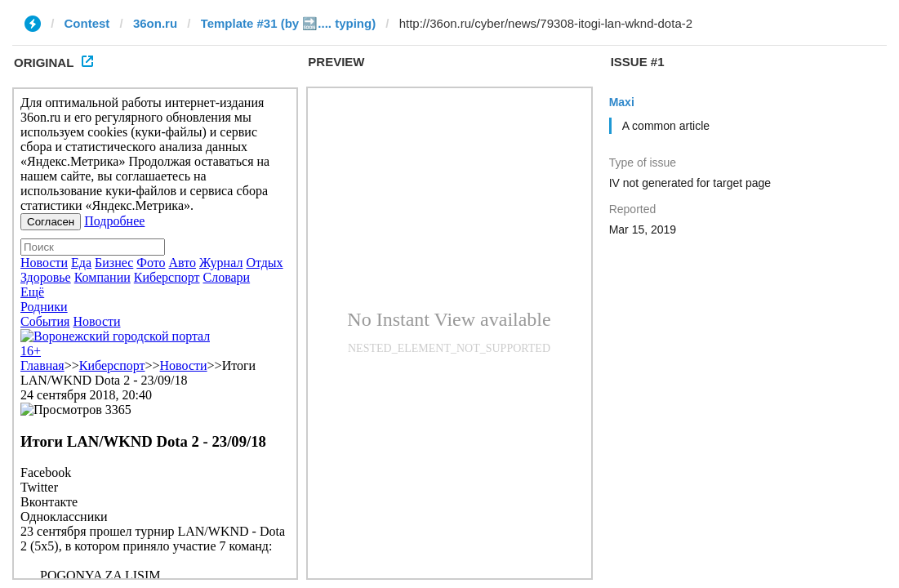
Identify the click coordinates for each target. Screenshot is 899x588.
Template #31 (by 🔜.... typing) (289, 23)
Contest (87, 23)
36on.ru (155, 23)
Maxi (622, 102)
